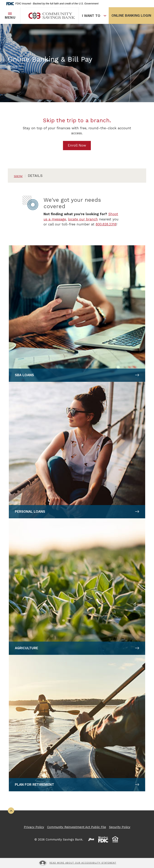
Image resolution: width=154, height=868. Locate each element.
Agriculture (26, 648)
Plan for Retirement (34, 784)
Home (13, 67)
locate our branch (83, 219)
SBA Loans (24, 375)
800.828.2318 (106, 224)
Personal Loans (30, 511)
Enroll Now (77, 145)
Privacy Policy (34, 827)
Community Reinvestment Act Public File (77, 827)
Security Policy (120, 827)
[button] (77, 176)
